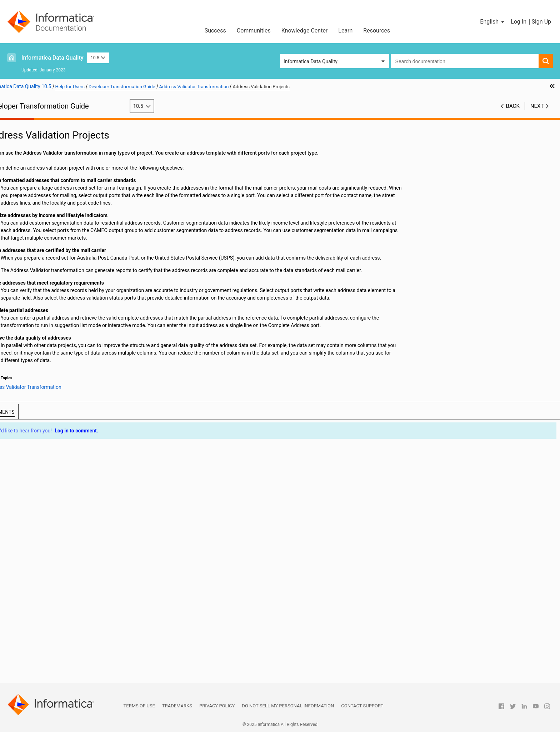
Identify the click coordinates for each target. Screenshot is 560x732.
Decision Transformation (39, 386)
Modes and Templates (47, 176)
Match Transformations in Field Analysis (56, 506)
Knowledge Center (305, 31)
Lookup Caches (29, 476)
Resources (377, 31)
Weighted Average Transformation (50, 656)
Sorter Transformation (36, 596)
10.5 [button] (98, 58)
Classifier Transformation (40, 349)
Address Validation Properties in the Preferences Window (73, 252)
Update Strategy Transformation (47, 626)
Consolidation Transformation (45, 364)
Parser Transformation (37, 536)
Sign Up (541, 22)
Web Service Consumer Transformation (55, 634)
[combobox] (465, 61)
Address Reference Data (50, 169)
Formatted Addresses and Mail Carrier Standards (77, 221)
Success (215, 31)
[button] (493, 22)
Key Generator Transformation (45, 454)
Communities (254, 31)
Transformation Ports (36, 139)
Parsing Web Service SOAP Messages (54, 641)
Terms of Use (139, 706)
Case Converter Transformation (47, 341)
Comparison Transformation (43, 356)
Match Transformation (37, 499)
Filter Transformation (35, 409)
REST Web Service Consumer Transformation (62, 574)
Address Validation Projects (53, 214)
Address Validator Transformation (49, 154)
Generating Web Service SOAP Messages (57, 649)
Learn (345, 31)
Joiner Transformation (36, 446)
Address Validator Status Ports (57, 236)
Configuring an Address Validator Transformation (77, 274)
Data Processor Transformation (47, 379)
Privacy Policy (217, 706)
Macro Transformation (37, 491)
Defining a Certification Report (56, 304)
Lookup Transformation (38, 469)
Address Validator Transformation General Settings (79, 244)
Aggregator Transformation (42, 319)
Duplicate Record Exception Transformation (60, 394)
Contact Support (362, 706)
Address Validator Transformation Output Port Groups (81, 199)
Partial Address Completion (53, 229)
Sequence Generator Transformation (52, 589)
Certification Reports (46, 266)
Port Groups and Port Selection (57, 184)
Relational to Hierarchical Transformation (57, 566)
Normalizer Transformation (42, 521)
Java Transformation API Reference (51, 431)
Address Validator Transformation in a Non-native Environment (74, 312)
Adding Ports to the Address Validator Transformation (81, 281)
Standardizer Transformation (44, 611)
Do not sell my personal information (288, 706)
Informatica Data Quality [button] (311, 61)
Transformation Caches (38, 146)
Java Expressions (31, 439)
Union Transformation (36, 619)
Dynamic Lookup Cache (38, 484)
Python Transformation (37, 544)
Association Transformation (43, 326)
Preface (20, 124)
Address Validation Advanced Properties (67, 259)
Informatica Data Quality (52, 58)
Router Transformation (37, 581)
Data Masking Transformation (45, 371)
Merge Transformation (37, 529)
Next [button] (537, 106)
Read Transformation (35, 559)
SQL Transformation (34, 604)
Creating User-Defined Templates (59, 289)
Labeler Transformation (38, 461)
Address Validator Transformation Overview (71, 161)
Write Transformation (35, 671)
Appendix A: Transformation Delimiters (55, 679)
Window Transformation (38, 664)
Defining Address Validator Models (61, 296)
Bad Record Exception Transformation (54, 334)
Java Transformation (35, 424)
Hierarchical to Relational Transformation (57, 416)
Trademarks (177, 706)
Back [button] (513, 106)
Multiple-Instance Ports (49, 206)
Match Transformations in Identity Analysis (59, 514)
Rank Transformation (35, 551)
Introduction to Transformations (47, 131)
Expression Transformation (42, 401)
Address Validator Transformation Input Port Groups (81, 191)
